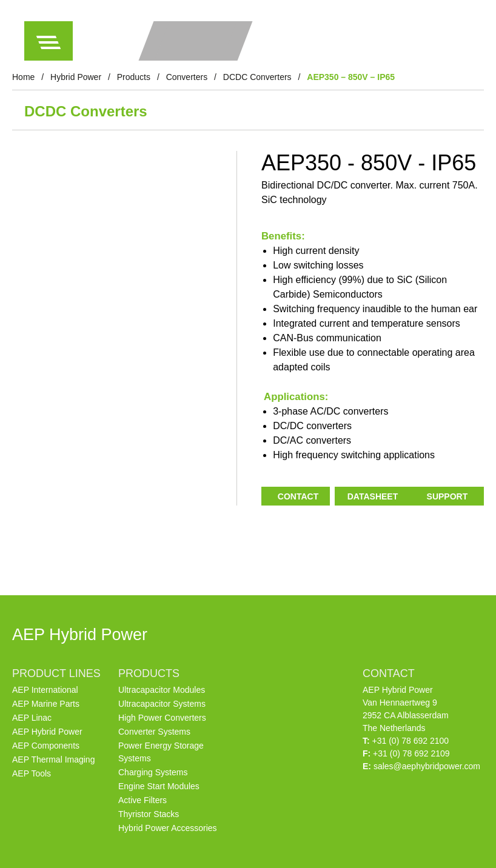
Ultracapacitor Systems (162, 704)
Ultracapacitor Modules (162, 690)
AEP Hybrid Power (47, 732)
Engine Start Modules (159, 786)
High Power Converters (162, 718)
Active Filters (142, 800)
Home (23, 77)
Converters (187, 77)
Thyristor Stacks (149, 814)
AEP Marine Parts (46, 704)
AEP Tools (32, 773)
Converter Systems (154, 732)
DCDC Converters (257, 77)
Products (134, 77)
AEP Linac (32, 718)
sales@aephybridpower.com (427, 766)
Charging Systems (153, 772)
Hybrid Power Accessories (168, 828)
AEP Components (46, 746)
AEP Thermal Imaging (53, 760)
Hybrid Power (76, 77)
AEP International (45, 690)
